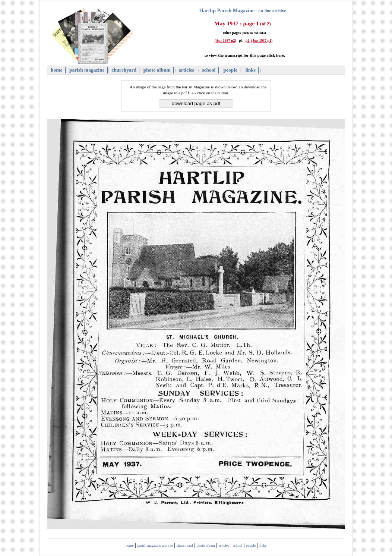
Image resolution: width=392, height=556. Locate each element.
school (209, 70)
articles (186, 70)
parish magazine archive (155, 545)
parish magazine (87, 70)
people (230, 70)
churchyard (124, 70)
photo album (157, 70)
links (250, 70)
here (280, 55)
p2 (247, 40)
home (57, 70)
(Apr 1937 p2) (225, 40)
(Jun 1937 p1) (262, 40)
